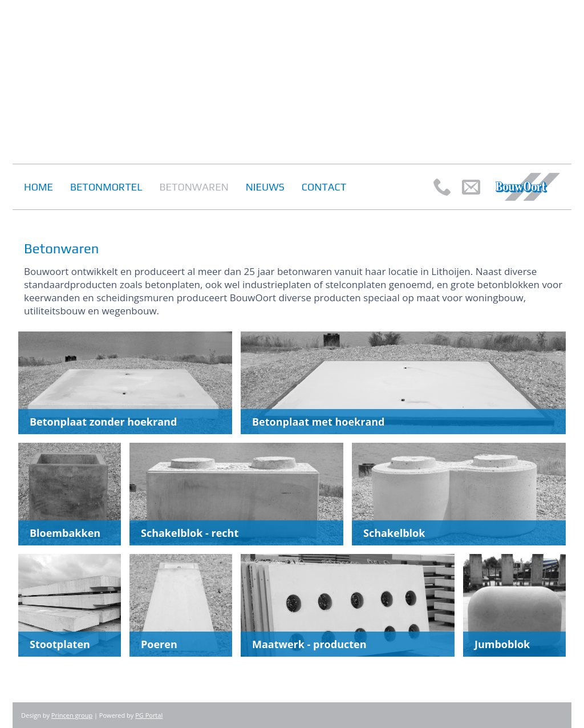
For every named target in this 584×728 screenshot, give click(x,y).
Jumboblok (502, 644)
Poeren (159, 644)
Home (38, 187)
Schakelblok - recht (190, 533)
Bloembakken (65, 533)
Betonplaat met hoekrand (318, 422)
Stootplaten (60, 644)
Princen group (72, 715)
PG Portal (149, 715)
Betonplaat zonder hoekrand (103, 422)
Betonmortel (106, 187)
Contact (324, 187)
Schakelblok (394, 533)
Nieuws (265, 187)
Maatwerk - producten (309, 644)
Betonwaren (194, 187)
